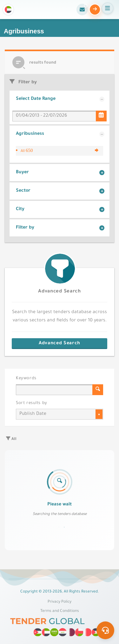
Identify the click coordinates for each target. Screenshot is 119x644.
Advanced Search (59, 292)
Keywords (26, 379)
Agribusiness (30, 134)
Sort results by (32, 403)
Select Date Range (36, 99)
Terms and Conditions (60, 611)
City (20, 209)
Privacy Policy (60, 602)
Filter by (25, 228)
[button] (8, 10)
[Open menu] (108, 8)
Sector (23, 191)
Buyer (22, 173)
